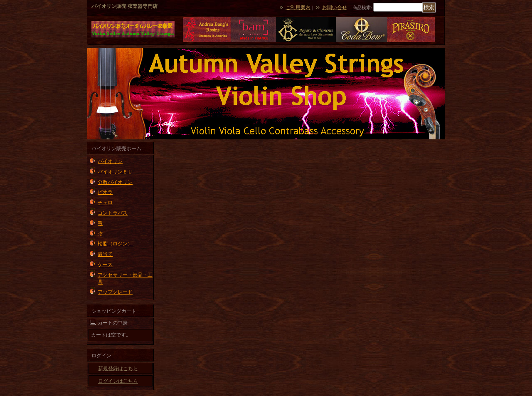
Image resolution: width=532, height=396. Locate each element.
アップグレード (115, 292)
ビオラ (105, 192)
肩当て (105, 254)
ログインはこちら (118, 381)
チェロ (105, 203)
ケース (105, 265)
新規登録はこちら (118, 369)
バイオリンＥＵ (115, 172)
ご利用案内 (298, 7)
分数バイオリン (115, 182)
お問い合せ (335, 7)
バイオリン (110, 161)
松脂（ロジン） (115, 244)
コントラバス (113, 213)
